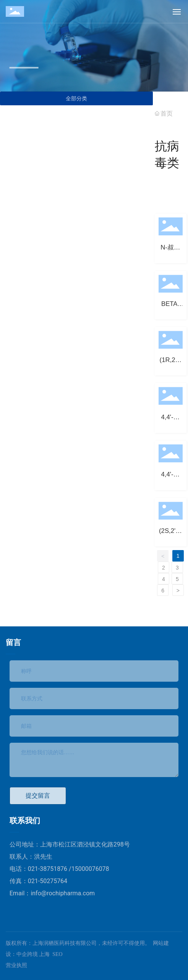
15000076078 (90, 869)
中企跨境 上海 (33, 954)
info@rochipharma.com (63, 893)
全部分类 (76, 98)
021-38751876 (48, 869)
